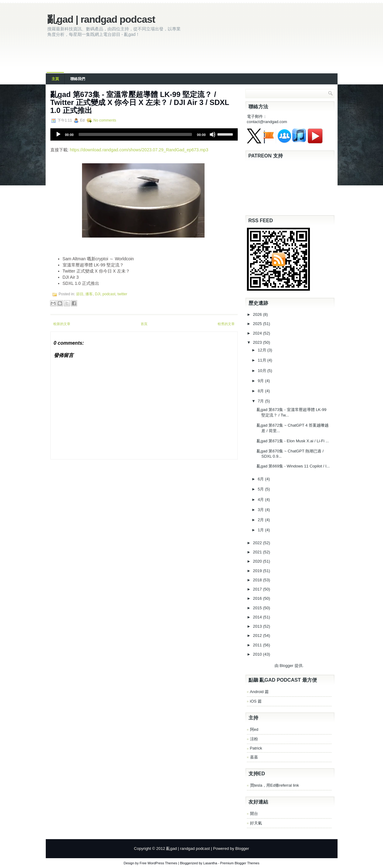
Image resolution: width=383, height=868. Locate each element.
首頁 (144, 324)
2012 (258, 635)
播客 (89, 294)
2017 (258, 589)
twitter (122, 294)
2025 (258, 324)
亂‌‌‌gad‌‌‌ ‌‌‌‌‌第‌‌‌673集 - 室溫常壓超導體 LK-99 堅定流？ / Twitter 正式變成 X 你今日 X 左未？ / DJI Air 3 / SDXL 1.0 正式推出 (140, 102)
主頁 (55, 79)
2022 (258, 543)
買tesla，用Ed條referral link (275, 785)
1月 (261, 530)
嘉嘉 (254, 757)
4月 (261, 500)
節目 (80, 294)
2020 (258, 561)
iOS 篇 (256, 701)
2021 (258, 552)
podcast (109, 294)
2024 (258, 333)
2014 (258, 617)
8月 (261, 391)
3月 (261, 510)
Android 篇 (259, 692)
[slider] (135, 134)
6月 (261, 479)
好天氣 (256, 823)
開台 (254, 814)
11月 (262, 360)
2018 (258, 580)
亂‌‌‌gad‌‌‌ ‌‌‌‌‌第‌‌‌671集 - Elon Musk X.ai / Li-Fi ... (293, 441)
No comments (105, 120)
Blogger (286, 666)
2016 (258, 598)
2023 (258, 342)
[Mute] (213, 134)
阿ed (254, 729)
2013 (258, 626)
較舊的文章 (226, 324)
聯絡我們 (78, 79)
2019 (258, 571)
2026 (258, 314)
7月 (261, 401)
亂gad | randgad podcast (101, 19)
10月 (262, 371)
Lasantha (210, 863)
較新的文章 (62, 324)
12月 (262, 350)
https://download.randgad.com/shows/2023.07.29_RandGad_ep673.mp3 (139, 150)
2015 (258, 608)
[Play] (58, 134)
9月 (261, 381)
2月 (261, 520)
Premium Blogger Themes (240, 863)
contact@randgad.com (267, 122)
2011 (258, 645)
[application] (144, 134)
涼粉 (254, 739)
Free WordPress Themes (158, 863)
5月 (261, 489)
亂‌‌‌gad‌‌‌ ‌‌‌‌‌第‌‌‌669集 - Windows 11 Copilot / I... (293, 466)
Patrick (256, 748)
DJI (98, 294)
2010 (258, 654)
